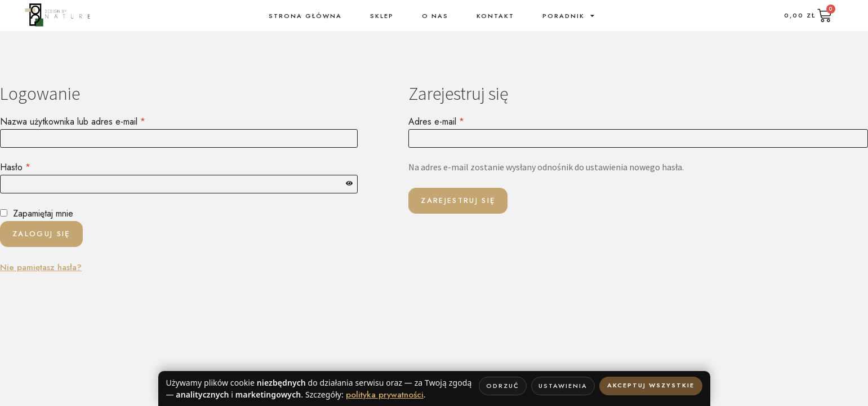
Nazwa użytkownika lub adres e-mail (94, 121)
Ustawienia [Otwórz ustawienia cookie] (563, 386)
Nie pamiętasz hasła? (41, 267)
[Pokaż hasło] (350, 184)
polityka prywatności (385, 395)
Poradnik (569, 16)
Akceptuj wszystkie (651, 385)
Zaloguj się (41, 234)
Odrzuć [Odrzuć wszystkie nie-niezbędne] (503, 386)
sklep (382, 16)
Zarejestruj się (458, 200)
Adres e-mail (457, 121)
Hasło (36, 167)
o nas (435, 16)
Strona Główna (305, 16)
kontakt (495, 16)
